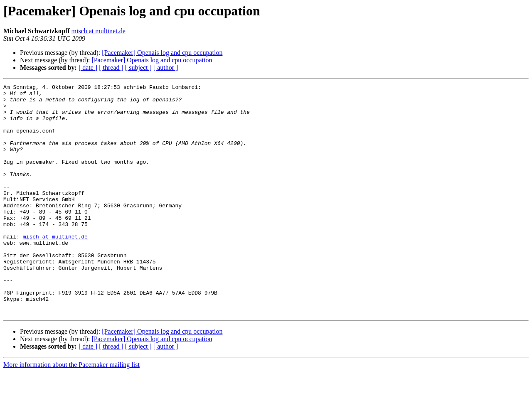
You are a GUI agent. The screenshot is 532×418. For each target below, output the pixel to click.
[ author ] (166, 68)
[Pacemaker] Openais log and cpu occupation (162, 53)
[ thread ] (111, 68)
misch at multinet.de (99, 31)
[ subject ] (138, 68)
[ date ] (88, 68)
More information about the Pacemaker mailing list (71, 411)
